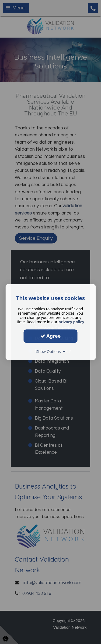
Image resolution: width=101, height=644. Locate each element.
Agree (51, 336)
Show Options (50, 352)
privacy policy (71, 322)
